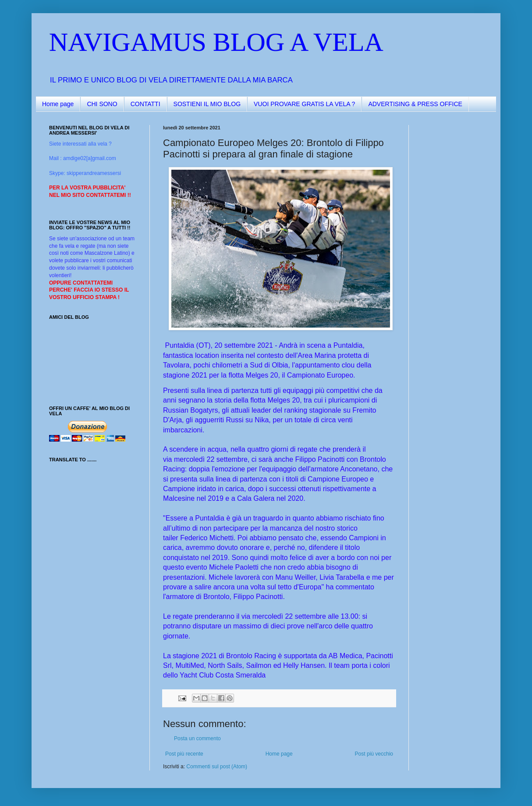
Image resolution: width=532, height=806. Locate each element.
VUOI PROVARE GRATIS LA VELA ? (304, 104)
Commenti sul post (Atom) (217, 767)
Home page (58, 104)
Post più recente (184, 754)
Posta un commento (197, 738)
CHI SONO (102, 104)
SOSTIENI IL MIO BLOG (207, 104)
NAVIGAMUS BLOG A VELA (216, 42)
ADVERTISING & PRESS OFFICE (415, 104)
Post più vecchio (374, 754)
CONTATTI (145, 104)
